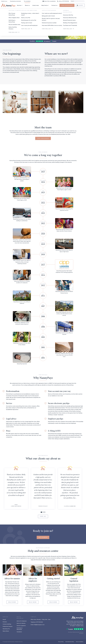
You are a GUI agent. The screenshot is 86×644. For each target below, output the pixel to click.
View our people (43, 138)
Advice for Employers (22, 621)
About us (27, 5)
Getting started (53, 579)
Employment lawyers (8, 626)
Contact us (54, 5)
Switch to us (4, 1)
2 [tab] (43, 512)
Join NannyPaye (67, 5)
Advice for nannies (12, 579)
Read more (13, 602)
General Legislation (21, 626)
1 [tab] (41, 512)
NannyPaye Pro (6, 629)
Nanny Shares (6, 631)
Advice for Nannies (21, 623)
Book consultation (49, 1)
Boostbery (81, 633)
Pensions (5, 622)
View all (43, 516)
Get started (43, 537)
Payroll (4, 619)
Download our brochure (15, 1)
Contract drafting (7, 624)
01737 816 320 (63, 1)
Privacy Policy (61, 642)
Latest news (36, 5)
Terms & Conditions (80, 642)
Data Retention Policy (70, 642)
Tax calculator (27, 1)
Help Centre (45, 5)
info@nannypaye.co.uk (39, 625)
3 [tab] (45, 512)
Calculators (19, 632)
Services (19, 5)
